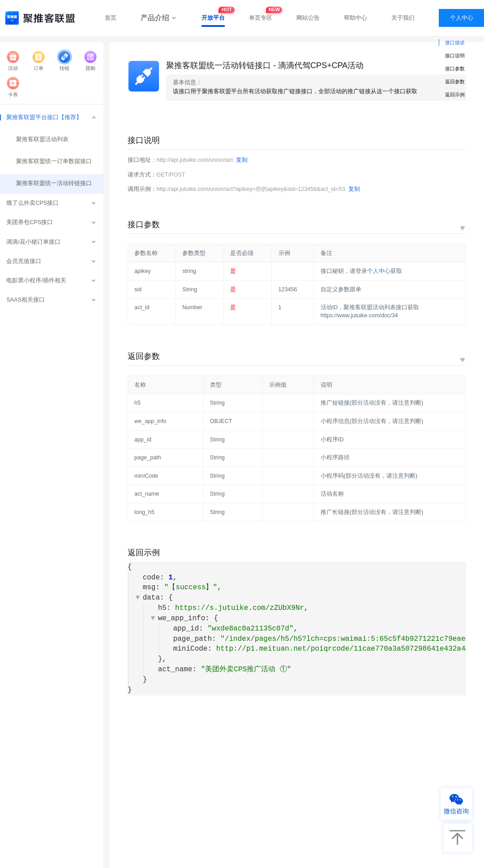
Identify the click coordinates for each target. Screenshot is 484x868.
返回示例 (455, 95)
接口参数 (455, 69)
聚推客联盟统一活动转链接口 (51, 183)
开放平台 (213, 15)
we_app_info (182, 618)
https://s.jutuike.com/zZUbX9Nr (240, 608)
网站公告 (308, 18)
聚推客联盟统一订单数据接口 (51, 161)
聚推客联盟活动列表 (40, 139)
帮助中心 (356, 18)
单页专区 (261, 15)
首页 (111, 18)
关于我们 (403, 18)
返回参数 (455, 82)
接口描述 (455, 43)
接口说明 (455, 56)
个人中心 (462, 18)
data (151, 598)
